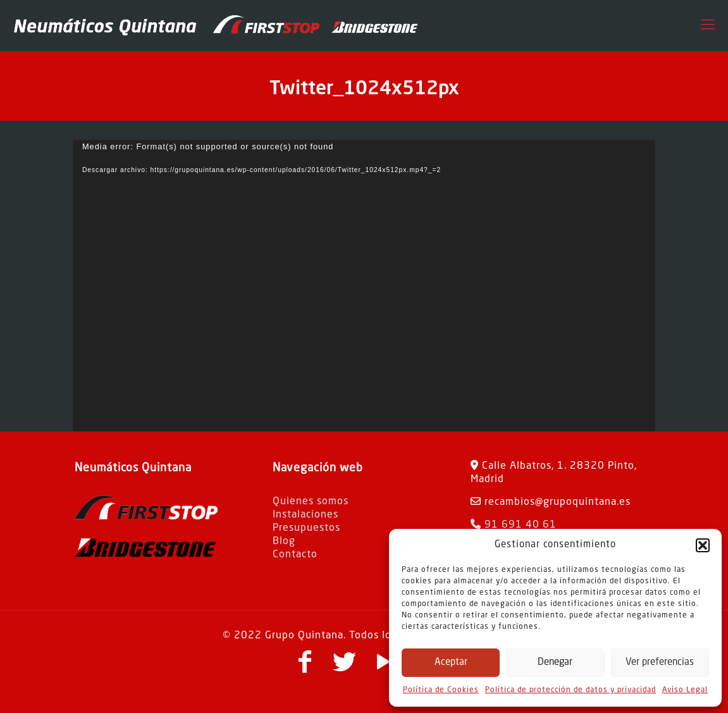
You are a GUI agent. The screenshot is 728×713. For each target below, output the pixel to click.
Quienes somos (311, 502)
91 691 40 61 (514, 525)
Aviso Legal (685, 690)
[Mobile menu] (708, 25)
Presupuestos (306, 528)
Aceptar (451, 663)
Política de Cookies (441, 690)
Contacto (295, 555)
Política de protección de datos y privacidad (571, 690)
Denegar (555, 663)
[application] (364, 286)
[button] (703, 545)
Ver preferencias (660, 663)
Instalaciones (305, 515)
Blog (284, 542)
